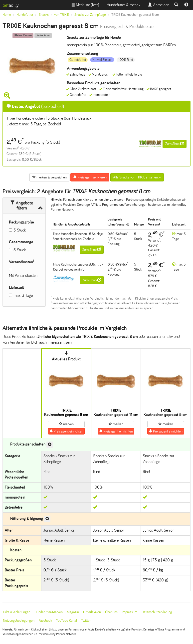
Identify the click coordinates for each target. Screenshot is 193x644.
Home (7, 15)
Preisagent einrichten (66, 431)
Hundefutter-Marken (49, 612)
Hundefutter (25, 15)
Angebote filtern (22, 205)
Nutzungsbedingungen (19, 621)
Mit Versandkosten (23, 275)
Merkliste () (85, 5)
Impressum (130, 612)
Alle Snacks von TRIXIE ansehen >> (137, 177)
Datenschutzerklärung (157, 612)
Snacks (44, 15)
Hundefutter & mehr (123, 5)
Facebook (45, 621)
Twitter (86, 621)
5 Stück (20, 230)
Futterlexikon (92, 612)
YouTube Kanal (67, 621)
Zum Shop (175, 144)
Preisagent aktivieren (90, 177)
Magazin (73, 612)
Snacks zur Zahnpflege (90, 15)
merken (66, 424)
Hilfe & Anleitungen (17, 612)
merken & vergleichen (49, 177)
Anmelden (159, 5)
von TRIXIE (62, 15)
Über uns (111, 612)
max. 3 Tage (23, 295)
